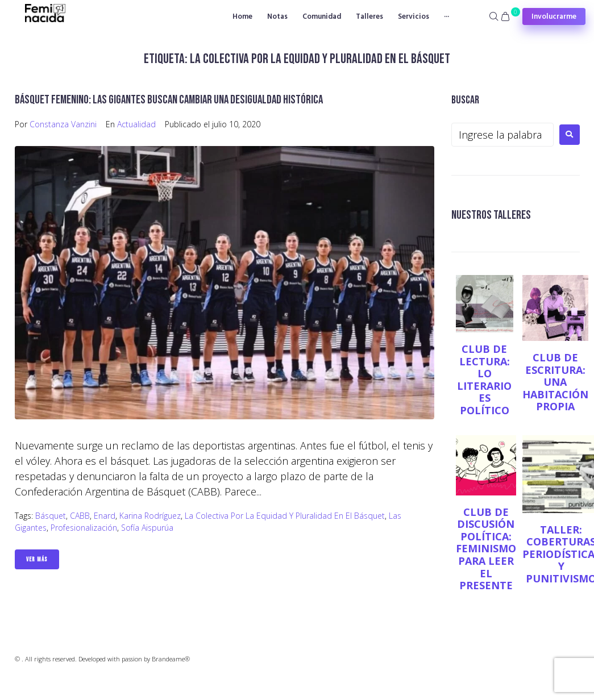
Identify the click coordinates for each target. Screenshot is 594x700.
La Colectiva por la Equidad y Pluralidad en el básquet (285, 516)
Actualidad (136, 124)
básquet (51, 516)
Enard (105, 516)
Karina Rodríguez (150, 516)
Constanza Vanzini (63, 124)
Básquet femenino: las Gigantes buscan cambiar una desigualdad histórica (169, 100)
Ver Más (37, 559)
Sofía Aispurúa (147, 528)
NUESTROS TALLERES (491, 215)
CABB (80, 516)
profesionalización (84, 528)
